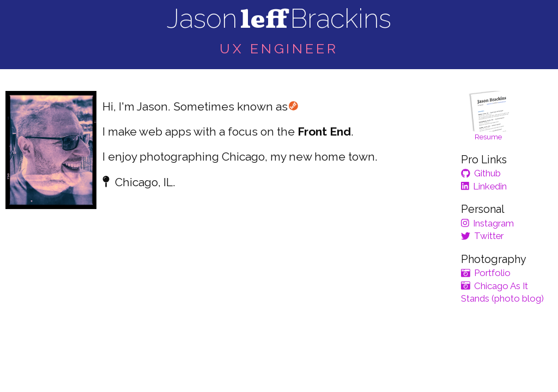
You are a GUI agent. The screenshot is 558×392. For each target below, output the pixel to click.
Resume (489, 116)
